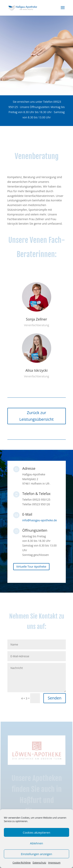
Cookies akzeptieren (36, 832)
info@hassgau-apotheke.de (40, 520)
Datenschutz (39, 863)
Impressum (54, 863)
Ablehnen (36, 843)
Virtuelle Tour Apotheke (31, 567)
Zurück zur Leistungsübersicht (37, 416)
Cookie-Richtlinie (22, 863)
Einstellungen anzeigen (36, 854)
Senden (55, 698)
